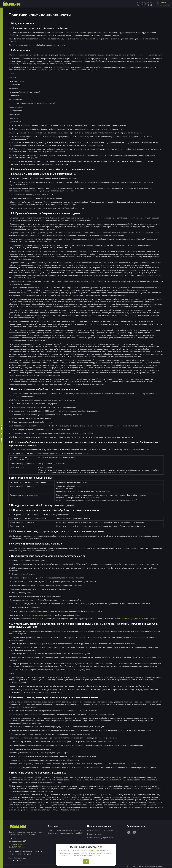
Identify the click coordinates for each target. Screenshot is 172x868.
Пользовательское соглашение (100, 831)
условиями (95, 851)
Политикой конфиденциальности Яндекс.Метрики (137, 619)
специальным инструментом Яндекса (39, 615)
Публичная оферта (95, 834)
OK (86, 862)
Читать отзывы (15, 860)
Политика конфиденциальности (100, 838)
